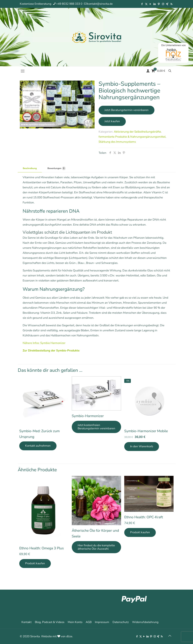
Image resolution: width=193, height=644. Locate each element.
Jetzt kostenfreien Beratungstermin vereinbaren (96, 427)
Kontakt (26, 622)
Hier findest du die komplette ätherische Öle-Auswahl (96, 547)
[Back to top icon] (170, 636)
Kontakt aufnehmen (38, 446)
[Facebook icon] (142, 4)
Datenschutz (121, 622)
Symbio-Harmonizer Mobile (146, 431)
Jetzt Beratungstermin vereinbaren (127, 110)
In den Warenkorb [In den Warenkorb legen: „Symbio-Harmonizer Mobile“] (142, 446)
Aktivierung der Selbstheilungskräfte (137, 132)
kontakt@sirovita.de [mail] (100, 4)
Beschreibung (30, 168)
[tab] (30, 168)
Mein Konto (75, 622)
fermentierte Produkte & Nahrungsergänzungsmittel (132, 137)
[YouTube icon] (150, 4)
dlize (69, 636)
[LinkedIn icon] (155, 4)
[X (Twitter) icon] (146, 4)
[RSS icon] (171, 4)
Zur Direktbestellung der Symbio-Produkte (51, 351)
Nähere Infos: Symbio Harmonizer (44, 343)
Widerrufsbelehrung (145, 622)
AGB (89, 622)
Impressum (102, 622)
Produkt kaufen (35, 563)
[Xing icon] (167, 4)
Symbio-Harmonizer (88, 416)
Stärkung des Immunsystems (117, 142)
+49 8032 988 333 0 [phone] (69, 4)
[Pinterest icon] (159, 4)
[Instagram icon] (163, 4)
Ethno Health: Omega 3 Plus (42, 548)
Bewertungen (57, 168)
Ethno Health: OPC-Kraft (144, 517)
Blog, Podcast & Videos (50, 622)
